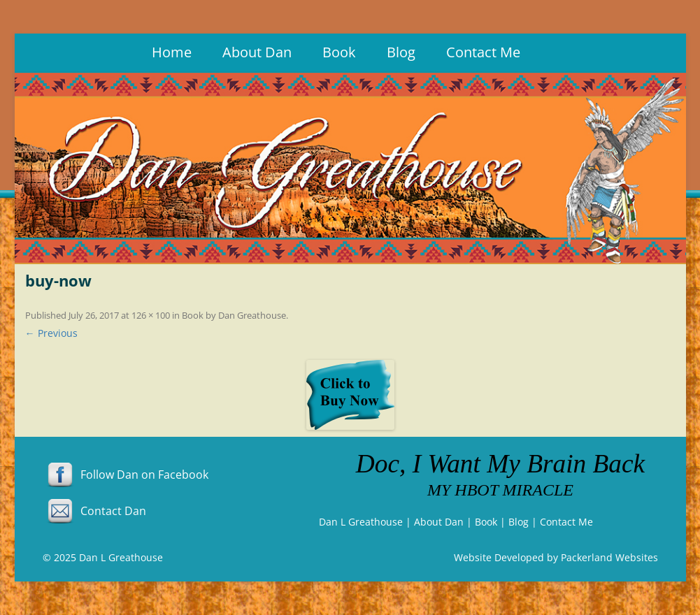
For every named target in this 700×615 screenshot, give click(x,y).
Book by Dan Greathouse (234, 315)
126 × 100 (151, 315)
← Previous (51, 333)
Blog (401, 52)
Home (172, 52)
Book (339, 52)
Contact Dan (94, 511)
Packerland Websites (609, 557)
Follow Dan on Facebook (126, 475)
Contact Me (483, 52)
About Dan (257, 52)
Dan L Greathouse (361, 522)
